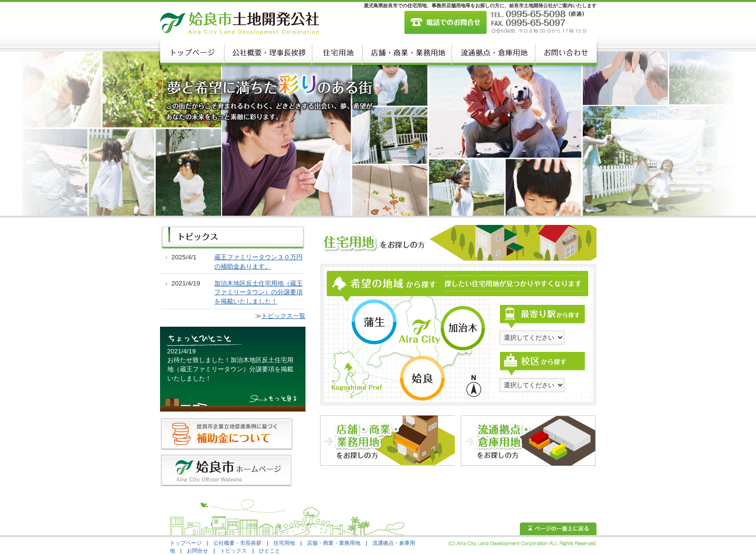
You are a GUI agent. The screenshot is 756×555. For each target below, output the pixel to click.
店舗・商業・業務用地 (406, 52)
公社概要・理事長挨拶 (267, 52)
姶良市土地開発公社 (240, 23)
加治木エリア (463, 328)
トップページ (192, 52)
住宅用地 (336, 52)
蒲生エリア (373, 322)
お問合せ (197, 551)
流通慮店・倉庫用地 (492, 52)
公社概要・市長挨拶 (237, 543)
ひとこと (270, 551)
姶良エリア (422, 379)
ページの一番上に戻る (558, 529)
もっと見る (274, 400)
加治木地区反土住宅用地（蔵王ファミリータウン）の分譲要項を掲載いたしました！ (258, 292)
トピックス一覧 (283, 316)
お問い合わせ (565, 52)
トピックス (233, 551)
